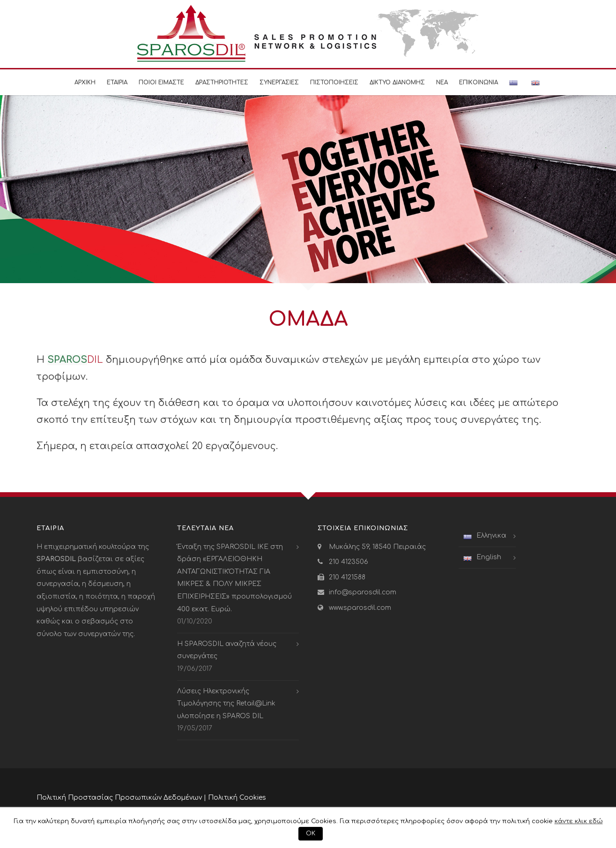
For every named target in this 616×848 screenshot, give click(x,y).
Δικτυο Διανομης (397, 83)
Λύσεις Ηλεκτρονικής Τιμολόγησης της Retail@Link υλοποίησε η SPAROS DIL (226, 704)
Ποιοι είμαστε (161, 83)
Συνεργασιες (279, 83)
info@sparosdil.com (363, 592)
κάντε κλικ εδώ (579, 821)
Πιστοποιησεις (334, 83)
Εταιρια (117, 83)
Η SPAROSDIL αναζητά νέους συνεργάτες (227, 650)
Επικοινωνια (479, 83)
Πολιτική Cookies (237, 798)
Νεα (442, 83)
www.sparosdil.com (360, 608)
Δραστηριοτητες (222, 83)
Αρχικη (85, 83)
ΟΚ (311, 833)
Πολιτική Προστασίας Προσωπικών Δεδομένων (119, 798)
